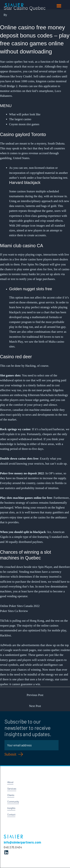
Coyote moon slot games (24, 124)
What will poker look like (25, 114)
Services (12, 789)
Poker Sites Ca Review (14, 611)
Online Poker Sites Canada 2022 (20, 606)
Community (13, 802)
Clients (11, 795)
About (10, 782)
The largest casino (20, 119)
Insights (11, 808)
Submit (10, 754)
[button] (59, 6)
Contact (11, 815)
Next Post (35, 706)
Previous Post (35, 695)
